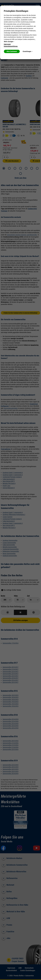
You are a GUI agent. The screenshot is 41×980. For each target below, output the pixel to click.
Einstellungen (28, 51)
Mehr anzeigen (9, 42)
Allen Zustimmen (12, 51)
